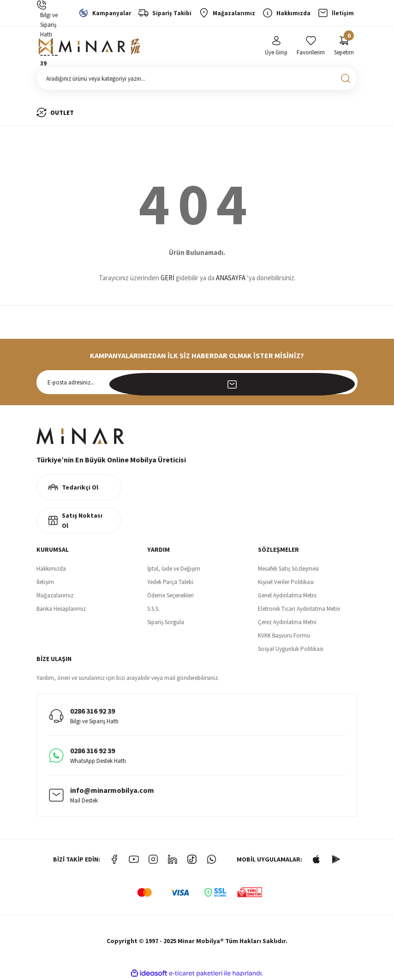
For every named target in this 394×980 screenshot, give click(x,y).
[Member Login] (276, 46)
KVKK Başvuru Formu (284, 635)
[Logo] (90, 47)
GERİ (167, 278)
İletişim (45, 582)
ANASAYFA (231, 278)
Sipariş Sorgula (166, 622)
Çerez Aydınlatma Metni (287, 622)
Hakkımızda (51, 569)
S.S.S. (153, 609)
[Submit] (346, 382)
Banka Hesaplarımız (61, 609)
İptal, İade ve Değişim (174, 569)
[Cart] (344, 46)
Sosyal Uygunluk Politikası (291, 649)
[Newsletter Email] (197, 382)
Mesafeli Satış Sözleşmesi (288, 569)
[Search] (197, 78)
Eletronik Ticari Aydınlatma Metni (299, 609)
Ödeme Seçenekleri (170, 595)
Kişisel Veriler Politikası (286, 582)
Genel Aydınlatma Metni (287, 595)
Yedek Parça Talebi (170, 582)
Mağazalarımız (55, 595)
